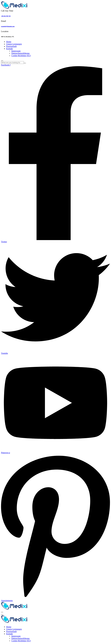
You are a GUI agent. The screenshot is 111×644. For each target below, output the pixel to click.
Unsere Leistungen (14, 44)
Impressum (16, 51)
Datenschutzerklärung (20, 53)
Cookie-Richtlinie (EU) (21, 56)
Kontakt (10, 49)
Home (9, 42)
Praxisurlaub (11, 46)
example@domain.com (8, 26)
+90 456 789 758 (6, 16)
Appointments (7, 601)
